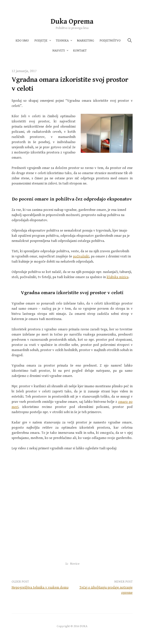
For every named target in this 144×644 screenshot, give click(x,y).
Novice (75, 564)
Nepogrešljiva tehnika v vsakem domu (40, 588)
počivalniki (81, 256)
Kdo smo (22, 41)
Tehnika (62, 41)
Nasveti (59, 51)
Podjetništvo (110, 41)
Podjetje (41, 41)
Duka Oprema (72, 21)
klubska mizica (118, 277)
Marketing (85, 41)
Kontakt (80, 51)
